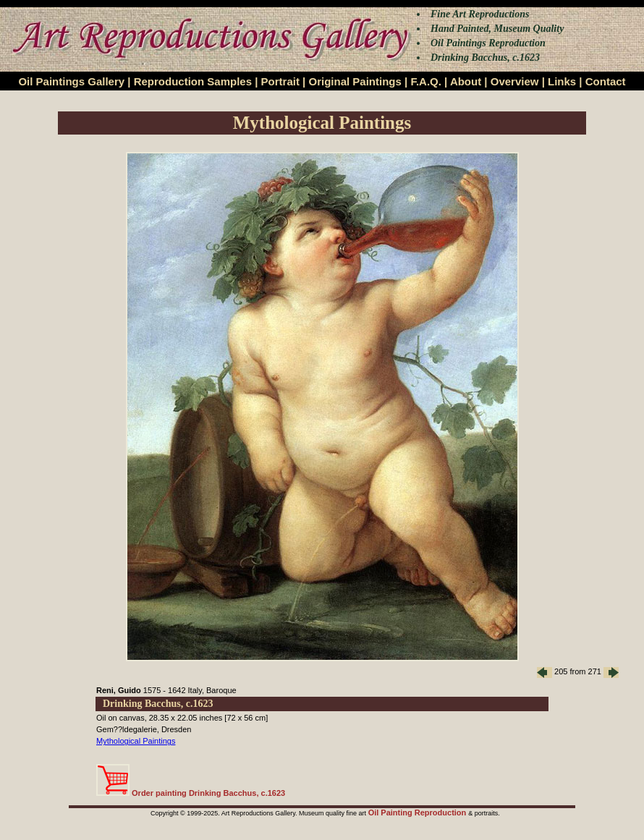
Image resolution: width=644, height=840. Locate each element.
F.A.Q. (426, 81)
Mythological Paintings (136, 741)
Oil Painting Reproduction (419, 813)
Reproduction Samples (193, 81)
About (466, 81)
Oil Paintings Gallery (71, 81)
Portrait (280, 81)
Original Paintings (355, 81)
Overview (515, 81)
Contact (606, 81)
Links (562, 81)
